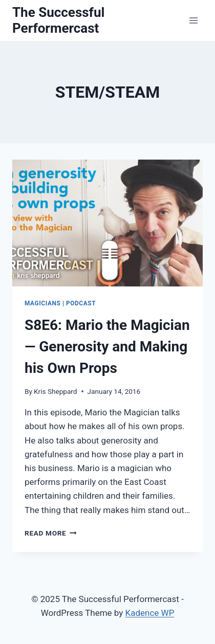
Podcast (81, 303)
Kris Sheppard (55, 391)
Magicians (42, 303)
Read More (51, 533)
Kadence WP (150, 613)
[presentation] (107, 223)
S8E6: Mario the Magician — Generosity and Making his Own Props (107, 347)
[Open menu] (193, 20)
